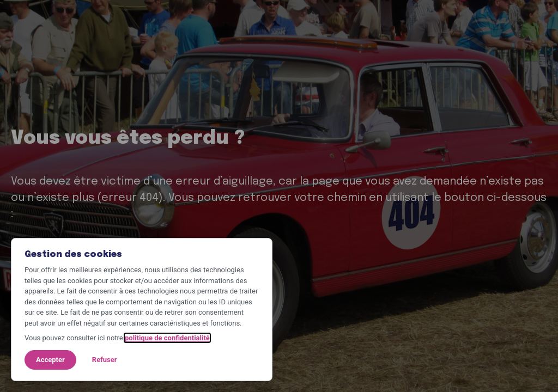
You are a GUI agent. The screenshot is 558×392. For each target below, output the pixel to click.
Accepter (50, 360)
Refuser (105, 360)
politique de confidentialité (167, 338)
